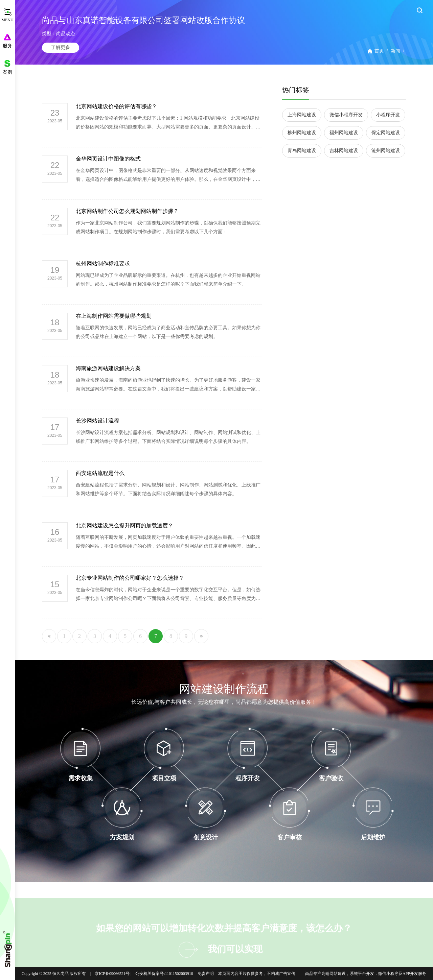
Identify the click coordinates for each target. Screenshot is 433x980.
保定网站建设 (386, 133)
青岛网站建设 (302, 151)
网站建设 (338, 974)
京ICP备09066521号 (112, 974)
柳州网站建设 (302, 133)
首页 (379, 51)
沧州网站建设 (386, 151)
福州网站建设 (344, 133)
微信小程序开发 (346, 115)
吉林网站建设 (344, 151)
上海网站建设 (302, 115)
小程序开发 (388, 115)
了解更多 (61, 47)
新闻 (395, 51)
